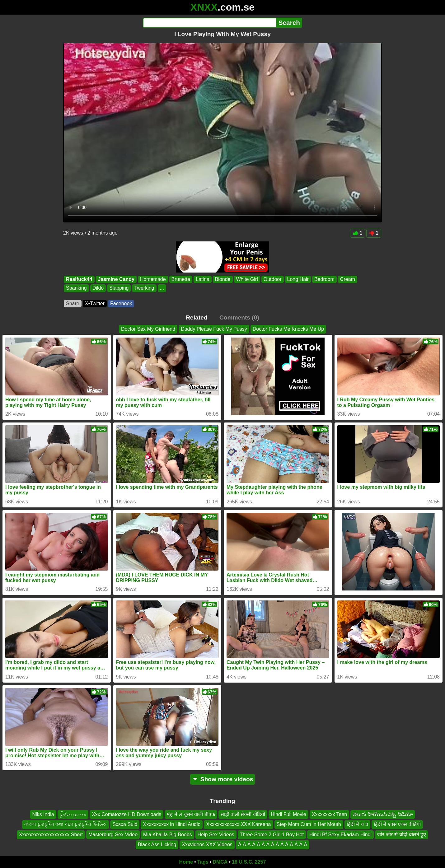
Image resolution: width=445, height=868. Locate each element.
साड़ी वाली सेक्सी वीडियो (243, 814)
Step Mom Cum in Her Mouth (309, 824)
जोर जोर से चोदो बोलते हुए (402, 835)
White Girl (247, 279)
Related (197, 317)
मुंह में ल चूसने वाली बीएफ (191, 814)
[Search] (210, 23)
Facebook (121, 303)
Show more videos (223, 779)
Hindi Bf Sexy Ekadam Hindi (340, 835)
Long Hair (298, 279)
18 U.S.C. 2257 (249, 862)
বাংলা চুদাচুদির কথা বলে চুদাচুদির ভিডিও (66, 824)
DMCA (220, 862)
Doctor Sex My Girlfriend (148, 329)
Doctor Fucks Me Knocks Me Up (288, 329)
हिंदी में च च (357, 824)
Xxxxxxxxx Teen (330, 814)
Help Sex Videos (216, 835)
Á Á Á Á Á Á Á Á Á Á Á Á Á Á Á (273, 845)
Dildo (98, 288)
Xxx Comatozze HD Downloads (126, 814)
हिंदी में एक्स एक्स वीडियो (397, 824)
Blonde (223, 279)
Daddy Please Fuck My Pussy (214, 329)
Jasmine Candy (116, 279)
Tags (203, 862)
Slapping (119, 288)
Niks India (43, 814)
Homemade (153, 279)
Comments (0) (239, 317)
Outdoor (273, 279)
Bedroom (324, 279)
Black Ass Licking (157, 845)
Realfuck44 (79, 279)
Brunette (181, 279)
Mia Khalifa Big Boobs (168, 835)
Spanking (76, 288)
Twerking (144, 288)
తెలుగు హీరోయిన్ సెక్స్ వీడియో (383, 814)
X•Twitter (95, 303)
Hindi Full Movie (288, 814)
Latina (203, 279)
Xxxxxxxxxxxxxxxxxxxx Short (51, 835)
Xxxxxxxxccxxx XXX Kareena (238, 824)
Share (73, 303)
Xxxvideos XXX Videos (207, 845)
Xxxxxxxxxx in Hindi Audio (172, 824)
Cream (348, 279)
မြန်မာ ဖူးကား (73, 814)
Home (186, 862)
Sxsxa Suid (125, 824)
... (162, 288)
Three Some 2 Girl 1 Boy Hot (272, 835)
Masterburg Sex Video (113, 835)
